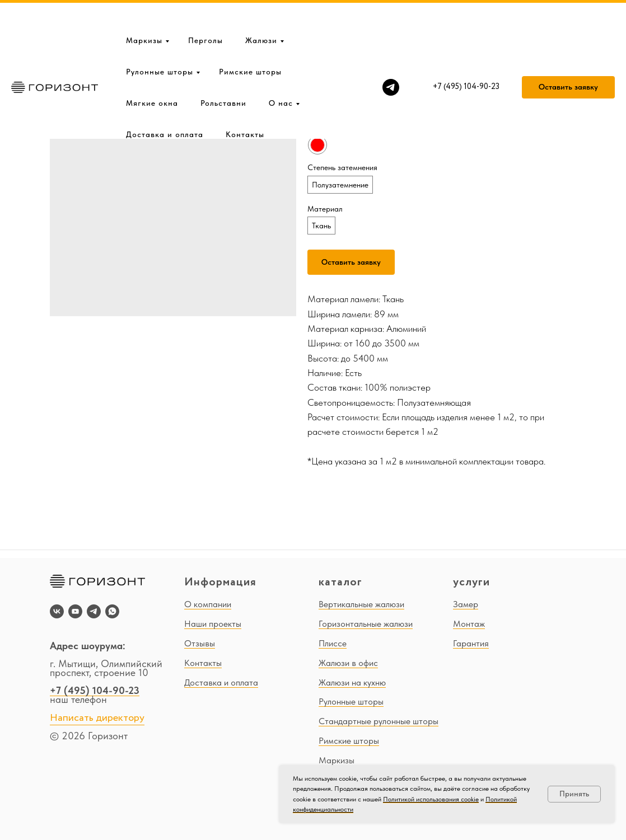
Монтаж (469, 624)
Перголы (205, 4)
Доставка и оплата (165, 98)
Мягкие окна (152, 67)
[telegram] (391, 51)
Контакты (245, 98)
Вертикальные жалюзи (361, 604)
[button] (568, 51)
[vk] (57, 611)
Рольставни (223, 67)
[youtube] (75, 611)
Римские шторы (250, 36)
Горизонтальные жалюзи (366, 624)
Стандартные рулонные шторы (379, 721)
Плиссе (333, 643)
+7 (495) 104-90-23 (95, 690)
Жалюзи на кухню (352, 682)
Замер (466, 604)
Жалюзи (261, 4)
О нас (281, 67)
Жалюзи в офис (348, 663)
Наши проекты (213, 624)
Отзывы (200, 643)
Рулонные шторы (160, 36)
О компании (208, 604)
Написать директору (97, 718)
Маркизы (144, 4)
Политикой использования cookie (431, 799)
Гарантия (471, 643)
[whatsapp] (112, 611)
